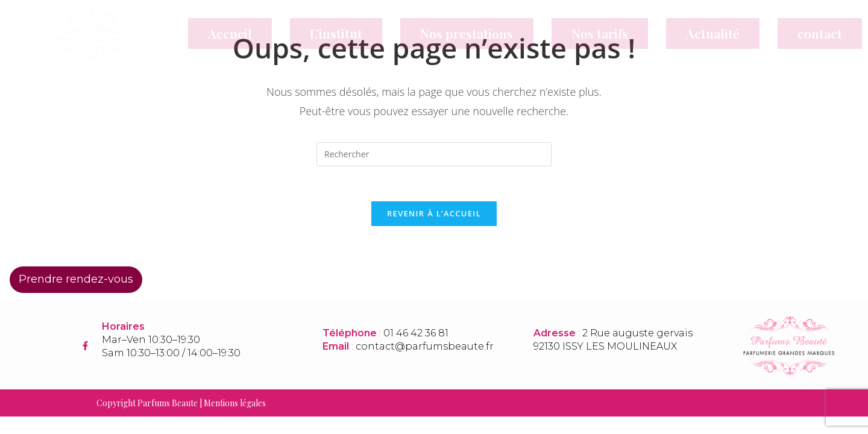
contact (820, 33)
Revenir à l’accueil (434, 215)
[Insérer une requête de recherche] (434, 154)
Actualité (713, 33)
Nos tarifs (600, 33)
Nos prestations (467, 33)
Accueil (230, 33)
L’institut (336, 33)
